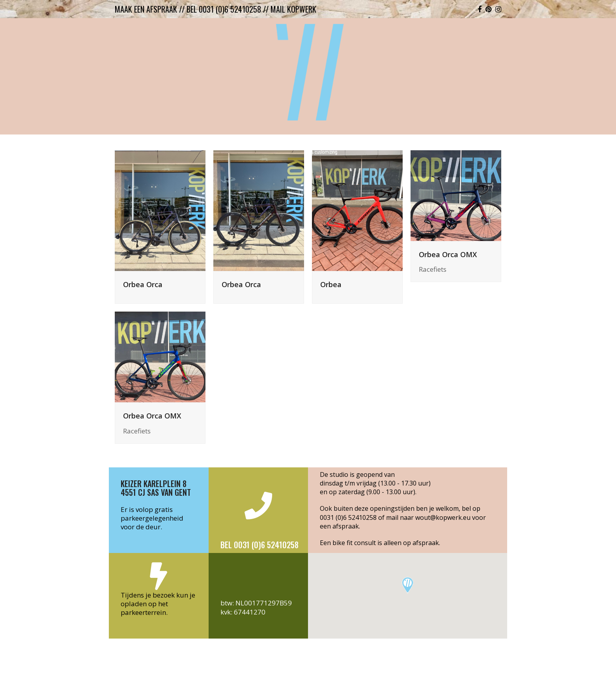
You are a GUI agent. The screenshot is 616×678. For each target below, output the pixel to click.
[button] (408, 585)
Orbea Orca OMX (448, 254)
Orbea (331, 284)
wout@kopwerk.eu (443, 517)
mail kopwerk (293, 9)
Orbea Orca (143, 284)
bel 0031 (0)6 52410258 (224, 9)
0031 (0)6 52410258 (348, 517)
